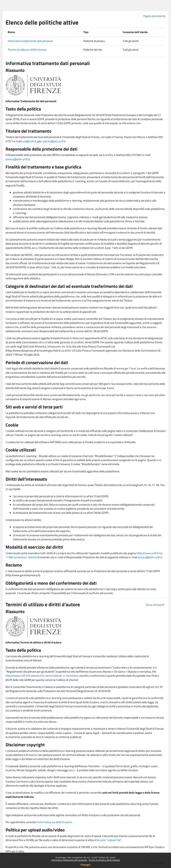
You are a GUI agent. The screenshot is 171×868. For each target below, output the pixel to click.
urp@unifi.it (29, 141)
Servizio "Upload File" (109, 840)
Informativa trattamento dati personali (69, 860)
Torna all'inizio (155, 605)
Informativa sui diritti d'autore (55, 822)
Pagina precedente (154, 16)
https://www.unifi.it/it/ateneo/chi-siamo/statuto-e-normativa (42, 676)
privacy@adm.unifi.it (18, 159)
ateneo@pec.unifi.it (54, 141)
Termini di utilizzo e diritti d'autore (104, 860)
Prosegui (86, 865)
